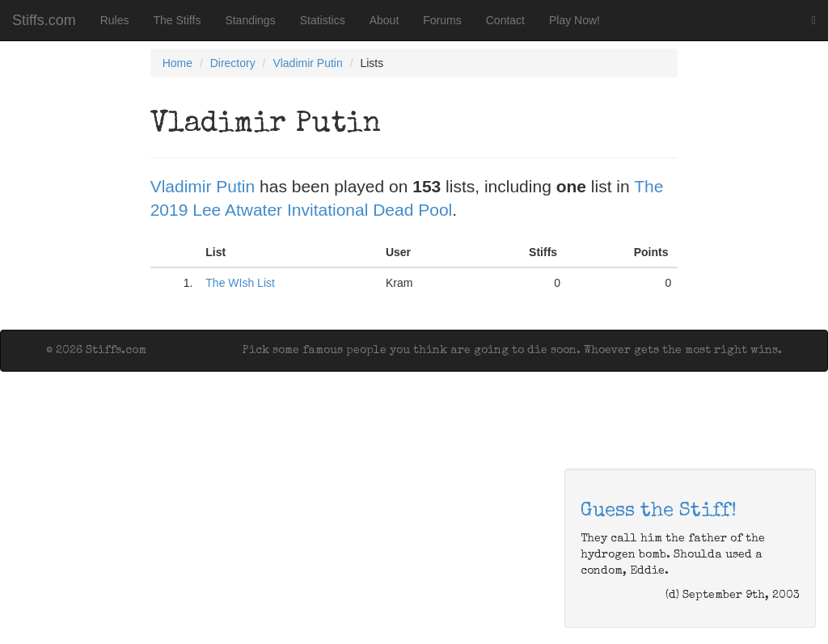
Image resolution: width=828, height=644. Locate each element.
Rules (115, 20)
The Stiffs (177, 20)
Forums (442, 20)
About (384, 20)
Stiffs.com (44, 20)
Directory (233, 63)
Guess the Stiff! (659, 511)
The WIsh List (240, 283)
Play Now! (575, 20)
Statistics (323, 20)
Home (177, 63)
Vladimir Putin (307, 63)
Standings (250, 20)
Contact (505, 20)
